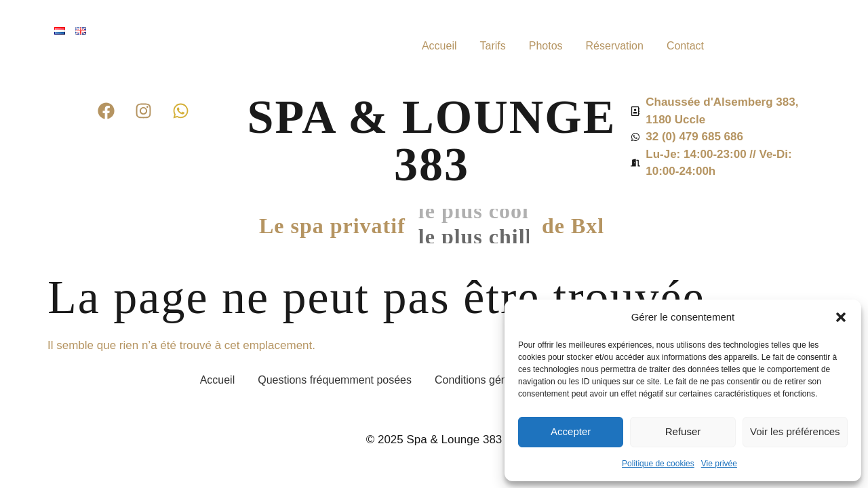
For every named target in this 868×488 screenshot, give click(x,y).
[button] (841, 317)
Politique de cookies (658, 464)
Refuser (683, 431)
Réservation (615, 46)
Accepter (571, 431)
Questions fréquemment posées (335, 380)
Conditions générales (486, 380)
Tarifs (492, 46)
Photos (546, 46)
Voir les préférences (795, 431)
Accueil (439, 46)
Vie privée (719, 464)
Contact (685, 46)
